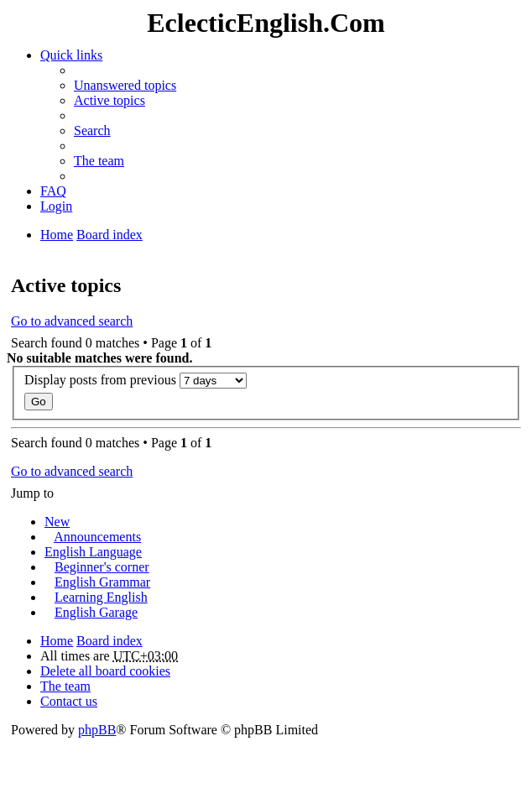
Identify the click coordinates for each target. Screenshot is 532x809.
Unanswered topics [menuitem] (125, 85)
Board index (110, 641)
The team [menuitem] (99, 161)
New (57, 522)
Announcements (97, 537)
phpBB (97, 730)
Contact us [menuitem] (69, 701)
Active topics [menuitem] (110, 100)
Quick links (71, 55)
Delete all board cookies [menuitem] (105, 671)
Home (57, 641)
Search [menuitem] (92, 130)
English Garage (96, 612)
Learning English (101, 597)
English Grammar (102, 582)
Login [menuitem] (56, 206)
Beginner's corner (102, 567)
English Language (93, 552)
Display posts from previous (136, 381)
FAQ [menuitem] (53, 191)
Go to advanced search (72, 321)
